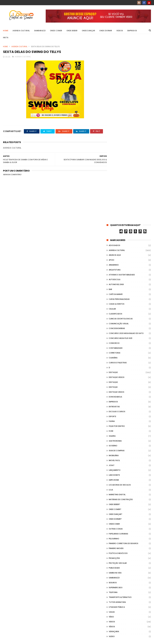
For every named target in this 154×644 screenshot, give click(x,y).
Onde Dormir (106, 31)
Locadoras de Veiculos (120, 307)
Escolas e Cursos (117, 234)
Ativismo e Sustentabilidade (122, 97)
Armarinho (114, 87)
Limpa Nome (114, 302)
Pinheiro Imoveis (116, 371)
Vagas (112, 434)
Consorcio (114, 166)
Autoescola (115, 102)
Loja (111, 312)
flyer (111, 253)
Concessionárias (117, 151)
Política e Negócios (118, 376)
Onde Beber (72, 31)
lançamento (115, 293)
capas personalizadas (119, 122)
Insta (6, 38)
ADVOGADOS (114, 68)
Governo (113, 268)
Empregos (132, 31)
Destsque (113, 209)
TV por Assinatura (117, 425)
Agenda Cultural (21, 31)
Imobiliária (114, 278)
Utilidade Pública (117, 429)
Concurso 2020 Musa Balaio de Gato (126, 156)
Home (6, 31)
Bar (110, 112)
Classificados (115, 136)
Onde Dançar (88, 31)
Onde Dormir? (115, 342)
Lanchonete (114, 297)
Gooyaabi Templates (50, 640)
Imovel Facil (114, 283)
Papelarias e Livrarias (118, 356)
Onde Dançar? (115, 337)
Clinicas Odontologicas (121, 141)
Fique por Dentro (117, 249)
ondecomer (114, 346)
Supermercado (116, 410)
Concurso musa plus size (121, 161)
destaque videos (117, 200)
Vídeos (112, 449)
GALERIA (112, 258)
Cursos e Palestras (118, 185)
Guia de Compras (117, 273)
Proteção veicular (118, 385)
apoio (111, 82)
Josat (112, 288)
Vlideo (112, 459)
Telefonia (113, 415)
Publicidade (114, 390)
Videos (120, 31)
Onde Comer (56, 31)
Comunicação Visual (119, 146)
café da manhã (116, 117)
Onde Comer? (115, 332)
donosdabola (115, 219)
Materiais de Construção (121, 322)
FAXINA (112, 244)
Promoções (114, 381)
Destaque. (113, 205)
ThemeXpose (19, 640)
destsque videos (116, 214)
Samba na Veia (115, 395)
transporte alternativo (120, 420)
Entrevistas (114, 229)
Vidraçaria (114, 454)
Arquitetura (115, 92)
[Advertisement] (129, 607)
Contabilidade (116, 170)
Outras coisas (116, 351)
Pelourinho (114, 361)
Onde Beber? (114, 327)
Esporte (112, 239)
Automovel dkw (116, 107)
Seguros (113, 405)
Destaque (113, 195)
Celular (112, 131)
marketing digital (117, 317)
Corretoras (115, 175)
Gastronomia (115, 263)
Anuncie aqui (115, 78)
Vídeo (111, 439)
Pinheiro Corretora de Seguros (123, 366)
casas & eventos (117, 126)
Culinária (113, 180)
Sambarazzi (40, 31)
